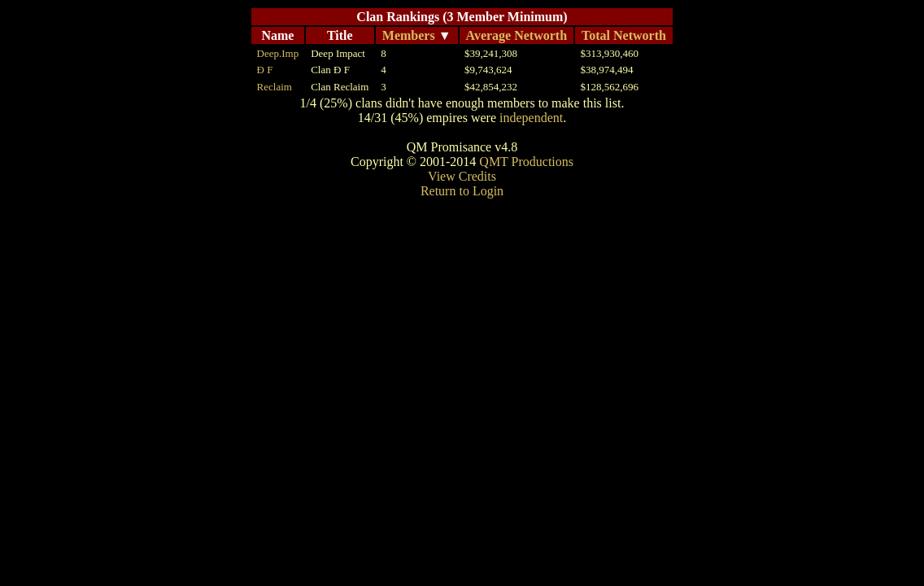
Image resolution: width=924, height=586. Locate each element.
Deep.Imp (278, 53)
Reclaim (275, 87)
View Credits (462, 176)
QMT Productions (526, 162)
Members (409, 35)
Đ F (265, 70)
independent (531, 118)
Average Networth (517, 35)
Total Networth (624, 35)
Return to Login (462, 191)
